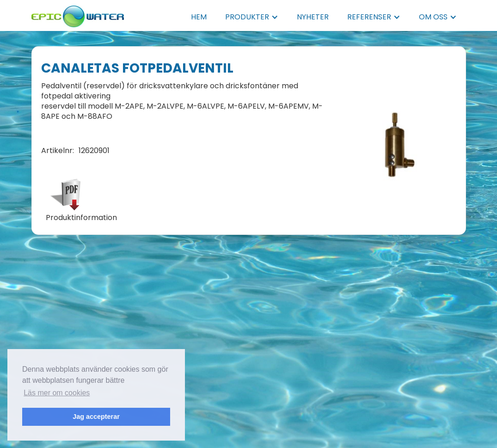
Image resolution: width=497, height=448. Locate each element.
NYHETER (313, 17)
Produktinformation (81, 218)
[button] (252, 17)
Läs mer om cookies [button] (57, 393)
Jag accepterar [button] (96, 417)
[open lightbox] (397, 141)
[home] (78, 14)
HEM (199, 17)
